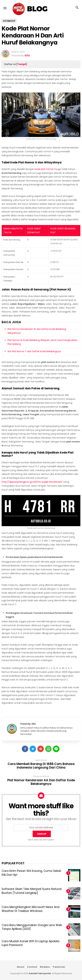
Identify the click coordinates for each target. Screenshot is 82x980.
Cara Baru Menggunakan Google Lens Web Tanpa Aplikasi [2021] (32, 927)
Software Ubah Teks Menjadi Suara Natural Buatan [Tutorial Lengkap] (32, 891)
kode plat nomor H (45, 169)
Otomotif (9, 21)
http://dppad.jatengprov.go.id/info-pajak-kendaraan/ (32, 482)
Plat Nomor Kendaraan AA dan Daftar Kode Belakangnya (41, 782)
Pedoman (59, 967)
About (21, 967)
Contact (32, 967)
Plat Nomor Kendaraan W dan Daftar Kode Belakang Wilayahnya (37, 331)
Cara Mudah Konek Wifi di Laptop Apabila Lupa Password (31, 943)
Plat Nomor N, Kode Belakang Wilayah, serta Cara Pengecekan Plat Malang (42, 342)
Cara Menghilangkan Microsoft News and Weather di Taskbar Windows (31, 909)
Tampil (22, 64)
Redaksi (45, 967)
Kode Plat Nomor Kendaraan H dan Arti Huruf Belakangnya (33, 35)
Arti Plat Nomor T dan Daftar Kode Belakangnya (34, 351)
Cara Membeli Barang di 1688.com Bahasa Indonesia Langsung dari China (41, 766)
